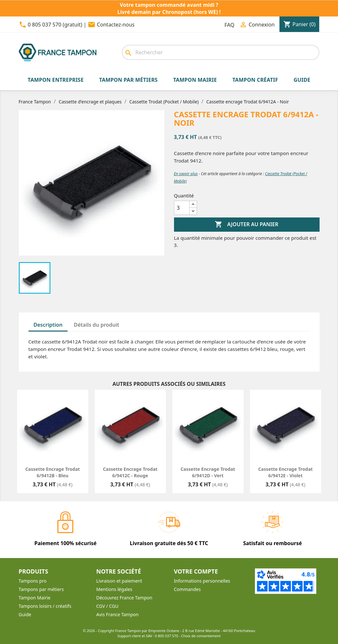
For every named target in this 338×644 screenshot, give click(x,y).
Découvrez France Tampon (124, 598)
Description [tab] (48, 325)
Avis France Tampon (118, 614)
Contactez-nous (116, 25)
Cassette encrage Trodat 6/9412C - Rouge (130, 472)
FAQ (229, 25)
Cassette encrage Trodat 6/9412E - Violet (285, 472)
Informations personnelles (202, 581)
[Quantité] (182, 208)
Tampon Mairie (35, 598)
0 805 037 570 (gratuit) (55, 25)
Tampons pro (33, 581)
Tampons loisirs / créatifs (45, 606)
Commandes (187, 589)
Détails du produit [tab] (96, 325)
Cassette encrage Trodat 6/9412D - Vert (208, 472)
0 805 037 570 (167, 636)
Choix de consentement (201, 636)
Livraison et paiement (119, 581)
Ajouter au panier (246, 225)
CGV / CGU (108, 606)
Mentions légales (114, 589)
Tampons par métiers (41, 589)
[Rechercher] (221, 52)
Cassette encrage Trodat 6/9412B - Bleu (53, 472)
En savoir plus (186, 174)
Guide (25, 614)
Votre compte (196, 571)
